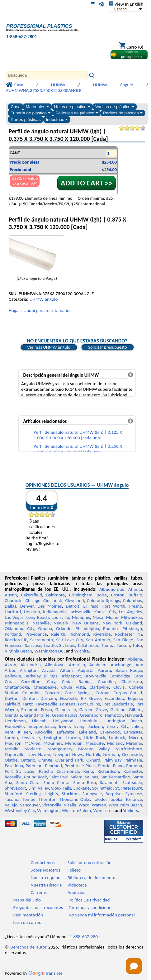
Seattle (50, 645)
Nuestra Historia (46, 885)
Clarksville (99, 687)
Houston (32, 612)
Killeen (24, 732)
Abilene (135, 659)
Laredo (11, 738)
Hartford (13, 612)
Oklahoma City (19, 629)
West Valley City (20, 810)
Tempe (29, 799)
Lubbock (117, 738)
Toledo (99, 799)
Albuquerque (112, 589)
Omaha (45, 629)
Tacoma (12, 799)
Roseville (13, 777)
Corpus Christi (128, 693)
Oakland (134, 623)
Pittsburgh (132, 629)
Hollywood (63, 721)
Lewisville (31, 738)
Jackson (96, 726)
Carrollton (31, 681)
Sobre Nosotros (46, 870)
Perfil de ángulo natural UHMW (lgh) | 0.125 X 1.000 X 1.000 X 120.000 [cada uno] (78, 435)
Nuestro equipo (46, 877)
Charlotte (14, 600)
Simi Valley (38, 788)
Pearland (54, 766)
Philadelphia (87, 629)
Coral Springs (78, 693)
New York (112, 623)
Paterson (34, 766)
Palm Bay (112, 760)
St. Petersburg (129, 788)
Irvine (64, 726)
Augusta (86, 670)
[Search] (47, 75)
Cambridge (120, 676)
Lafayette (66, 732)
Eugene (135, 698)
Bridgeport (71, 676)
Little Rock (94, 738)
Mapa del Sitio (27, 900)
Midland (115, 743)
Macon (136, 738)
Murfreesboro (129, 749)
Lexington (53, 738)
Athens (67, 670)
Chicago (33, 600)
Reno (88, 771)
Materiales (38, 107)
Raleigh (58, 634)
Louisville (60, 617)
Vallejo (11, 805)
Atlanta (135, 589)
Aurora (104, 670)
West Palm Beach (125, 805)
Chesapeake (45, 687)
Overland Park (69, 760)
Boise (102, 595)
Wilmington (48, 810)
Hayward (134, 715)
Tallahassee (88, 645)
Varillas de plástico (115, 107)
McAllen (33, 743)
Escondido (114, 698)
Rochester (133, 771)
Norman (111, 754)
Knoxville (44, 732)
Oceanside (132, 754)
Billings (51, 676)
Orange (45, 760)
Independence (41, 726)
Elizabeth (68, 698)
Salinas (92, 777)
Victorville (52, 805)
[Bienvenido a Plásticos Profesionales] (42, 26)
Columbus (133, 600)
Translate (45, 973)
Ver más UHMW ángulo (49, 347)
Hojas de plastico (72, 107)
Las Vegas (14, 617)
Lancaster (133, 732)
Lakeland (87, 732)
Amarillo (77, 665)
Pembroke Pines (80, 766)
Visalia (70, 805)
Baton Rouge (129, 670)
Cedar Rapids (77, 681)
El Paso (91, 606)
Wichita (81, 651)
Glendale (13, 715)
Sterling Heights (42, 794)
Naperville (14, 754)
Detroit (73, 606)
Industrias (57, 120)
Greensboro (91, 715)
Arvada (49, 670)
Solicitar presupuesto (107, 347)
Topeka (116, 799)
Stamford (14, 794)
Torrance (134, 799)
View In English (126, 4)
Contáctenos (43, 863)
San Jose (33, 645)
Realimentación (28, 915)
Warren (99, 805)
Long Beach (37, 617)
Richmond (79, 634)
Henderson (15, 721)
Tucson (123, 645)
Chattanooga (17, 687)
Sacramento (42, 640)
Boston (118, 595)
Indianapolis (55, 612)
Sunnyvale (92, 794)
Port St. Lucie (19, 771)
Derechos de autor (28, 947)
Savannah (109, 782)
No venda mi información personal (102, 915)
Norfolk (93, 754)
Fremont (29, 710)
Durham (48, 698)
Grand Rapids (65, 715)
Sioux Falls (61, 788)
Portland (13, 634)
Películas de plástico (77, 113)
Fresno (136, 606)
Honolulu (88, 721)
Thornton (47, 799)
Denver (27, 606)
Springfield (102, 788)
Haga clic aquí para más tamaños (40, 310)
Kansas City (105, 612)
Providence (36, 634)
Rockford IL (16, 640)
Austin (11, 595)
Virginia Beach (18, 651)
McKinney (53, 743)
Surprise (114, 794)
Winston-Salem (77, 810)
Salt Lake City (69, 640)
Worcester (103, 810)
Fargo (28, 704)
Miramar (134, 743)
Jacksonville (80, 612)
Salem (76, 777)
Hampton (114, 715)
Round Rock (35, 777)
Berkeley (32, 676)
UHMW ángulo (43, 299)
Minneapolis (17, 623)
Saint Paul (59, 777)
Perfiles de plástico (123, 113)
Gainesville (66, 710)
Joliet (137, 726)
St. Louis (67, 645)
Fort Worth (114, 606)
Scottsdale (132, 782)
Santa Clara (28, 782)
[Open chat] (134, 966)
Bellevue (13, 676)
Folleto (74, 870)
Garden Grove (93, 710)
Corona (102, 693)
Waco (84, 805)
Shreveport (15, 788)
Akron (10, 665)
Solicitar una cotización (90, 863)
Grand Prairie (37, 715)
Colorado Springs (103, 600)
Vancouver (30, 805)
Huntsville (14, 726)
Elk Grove (91, 698)
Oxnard (93, 760)
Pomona (134, 766)
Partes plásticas (26, 120)
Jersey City (118, 726)
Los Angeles (130, 612)
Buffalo (135, 595)
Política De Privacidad (89, 900)
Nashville (41, 623)
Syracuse (134, 794)
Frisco (46, 710)
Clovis (119, 687)
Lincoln (73, 738)
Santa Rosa (85, 782)
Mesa (98, 617)
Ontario (28, 760)
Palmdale (133, 760)
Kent (9, 732)
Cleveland (75, 600)
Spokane (82, 788)
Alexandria (31, 665)
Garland (118, 710)
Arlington (29, 670)
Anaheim (98, 665)
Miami (112, 617)
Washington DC (49, 651)
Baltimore (55, 595)
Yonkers (131, 810)
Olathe (11, 760)
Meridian (74, 743)
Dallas (10, 606)
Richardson (108, 771)
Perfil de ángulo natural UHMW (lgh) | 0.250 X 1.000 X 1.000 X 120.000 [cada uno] (78, 449)
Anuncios (76, 892)
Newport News (68, 754)
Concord (52, 693)
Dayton (12, 698)
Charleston (132, 681)
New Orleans (85, 623)
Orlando (64, 629)
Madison (13, 743)
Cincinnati (53, 600)
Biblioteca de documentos (92, 877)
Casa (16, 107)
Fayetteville (47, 704)
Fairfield (12, 704)
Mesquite (95, 743)
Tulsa (137, 645)
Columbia (31, 693)
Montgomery (60, 749)
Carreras (39, 892)
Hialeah (39, 721)
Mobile (12, 749)
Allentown (55, 665)
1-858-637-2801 (22, 37)
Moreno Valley (94, 749)
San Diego (123, 640)
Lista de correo (27, 922)
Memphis (81, 617)
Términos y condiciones (91, 907)
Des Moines (50, 606)
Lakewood (110, 732)
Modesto (33, 749)
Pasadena (14, 766)
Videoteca (77, 885)
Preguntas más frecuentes (38, 907)
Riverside (102, 634)
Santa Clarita (57, 782)
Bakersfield (31, 595)
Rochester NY (128, 634)
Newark (61, 623)
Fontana (68, 704)
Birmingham (81, 595)
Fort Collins (89, 704)
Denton (30, 698)
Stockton (70, 794)
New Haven (39, 754)
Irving (79, 726)
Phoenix (111, 629)
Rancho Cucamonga (59, 771)
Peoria (104, 766)
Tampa (108, 645)
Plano (118, 766)
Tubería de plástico (31, 113)
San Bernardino (115, 777)
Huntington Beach (123, 721)
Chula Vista (73, 687)
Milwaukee (132, 617)
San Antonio (98, 640)
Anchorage (121, 665)
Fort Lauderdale (118, 704)
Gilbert (135, 710)
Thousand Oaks (75, 799)
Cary (51, 681)
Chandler (106, 681)
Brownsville (95, 676)
